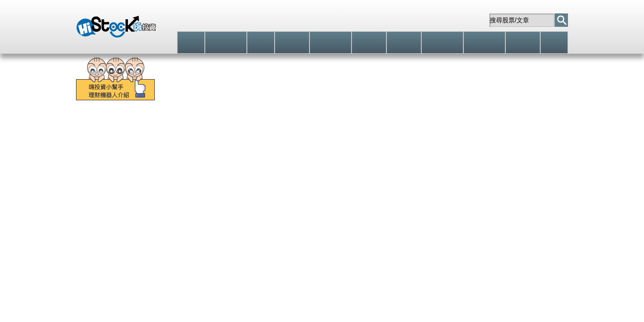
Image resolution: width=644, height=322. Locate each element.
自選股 (427, 20)
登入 (356, 20)
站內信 (466, 20)
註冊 (392, 20)
